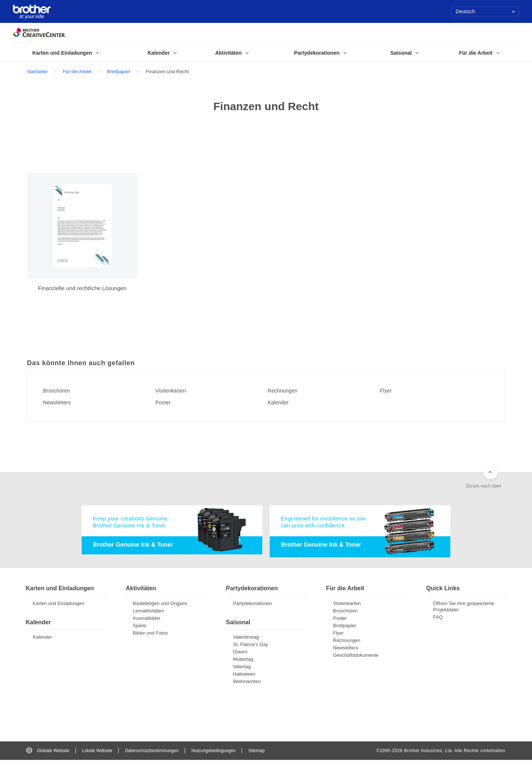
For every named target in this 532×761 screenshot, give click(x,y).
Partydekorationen (253, 604)
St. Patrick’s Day (251, 646)
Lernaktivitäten (149, 612)
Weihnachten (247, 682)
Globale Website (48, 751)
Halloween (244, 675)
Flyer (389, 391)
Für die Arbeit (77, 72)
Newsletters (61, 402)
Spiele (140, 627)
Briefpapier (119, 72)
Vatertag (242, 668)
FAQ (438, 618)
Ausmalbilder (147, 619)
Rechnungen (287, 391)
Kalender (282, 402)
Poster (166, 402)
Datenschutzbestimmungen (152, 751)
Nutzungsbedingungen (214, 751)
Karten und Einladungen (59, 604)
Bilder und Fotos (151, 634)
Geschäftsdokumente (356, 656)
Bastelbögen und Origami (160, 604)
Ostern (240, 653)
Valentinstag (246, 638)
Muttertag (243, 660)
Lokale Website (97, 751)
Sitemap (256, 751)
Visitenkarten (175, 391)
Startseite (37, 72)
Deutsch (485, 11)
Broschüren (61, 391)
